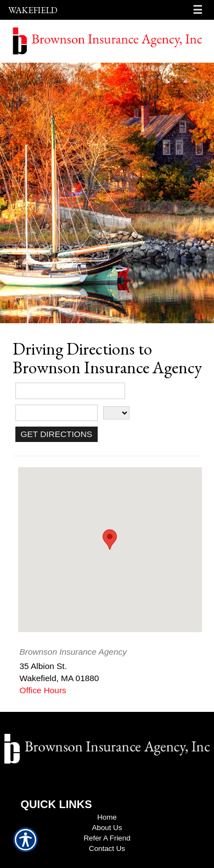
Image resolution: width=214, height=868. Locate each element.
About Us (107, 828)
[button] (110, 540)
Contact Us (107, 848)
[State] (116, 413)
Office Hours (43, 690)
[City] (57, 413)
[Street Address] (70, 391)
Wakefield (33, 10)
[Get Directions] (57, 434)
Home (107, 817)
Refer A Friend (107, 838)
